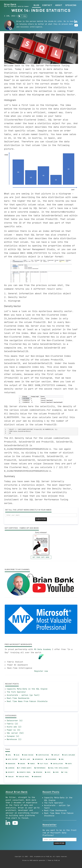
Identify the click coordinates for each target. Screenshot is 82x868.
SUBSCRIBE (41, 519)
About (59, 5)
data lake (25, 759)
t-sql (22, 16)
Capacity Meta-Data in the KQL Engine (27, 689)
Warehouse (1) (14, 739)
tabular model (23, 777)
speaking (38, 772)
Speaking (71, 5)
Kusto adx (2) (14, 727)
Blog (36, 5)
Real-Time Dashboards (18, 698)
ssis (48, 772)
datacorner (51, 759)
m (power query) (24, 768)
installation (57, 764)
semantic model (24, 772)
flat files (43, 764)
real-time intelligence (58, 768)
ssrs (56, 772)
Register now (41, 671)
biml (9, 755)
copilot (56, 755)
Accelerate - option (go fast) (23, 695)
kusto (69, 764)
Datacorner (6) (15, 721)
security (10, 772)
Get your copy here (41, 557)
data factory (12, 759)
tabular (10, 777)
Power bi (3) (14, 730)
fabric (31, 764)
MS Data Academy (43, 649)
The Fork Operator (16, 692)
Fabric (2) (12, 724)
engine (22, 764)
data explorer (69, 755)
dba (61, 759)
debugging (11, 764)
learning (10, 768)
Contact (47, 5)
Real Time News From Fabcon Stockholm (27, 701)
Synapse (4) (13, 736)
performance (40, 768)
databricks (38, 759)
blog (17, 755)
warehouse (37, 777)
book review (28, 755)
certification (42, 755)
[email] (41, 515)
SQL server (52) (15, 733)
